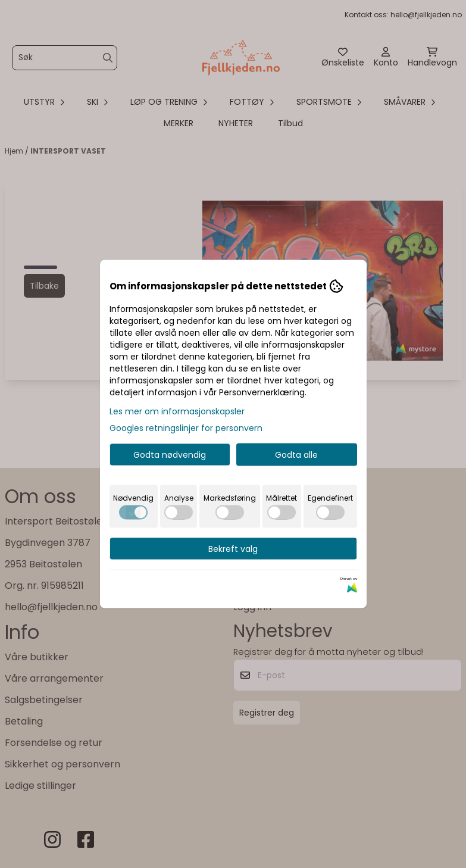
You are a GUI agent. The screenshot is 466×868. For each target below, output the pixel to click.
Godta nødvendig (170, 455)
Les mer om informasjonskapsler (177, 411)
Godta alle (296, 455)
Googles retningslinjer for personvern (186, 428)
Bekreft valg (233, 549)
